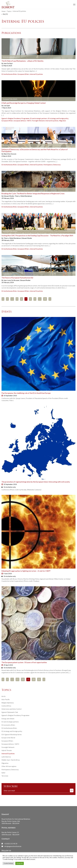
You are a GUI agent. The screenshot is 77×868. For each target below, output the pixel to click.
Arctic (4, 696)
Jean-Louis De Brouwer (12, 280)
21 (39, 680)
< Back (5, 14)
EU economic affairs (8, 725)
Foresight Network (38, 121)
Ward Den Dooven (10, 154)
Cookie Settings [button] (8, 863)
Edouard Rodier (9, 196)
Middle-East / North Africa (11, 760)
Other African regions (9, 766)
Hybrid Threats (7, 750)
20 (34, 680)
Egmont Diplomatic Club (10, 712)
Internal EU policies (36, 74)
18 (23, 680)
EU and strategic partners (39, 118)
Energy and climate (8, 719)
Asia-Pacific (6, 699)
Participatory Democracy (52, 165)
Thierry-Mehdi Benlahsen (23, 196)
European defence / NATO (23, 121)
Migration (62, 121)
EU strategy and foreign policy (58, 118)
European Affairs (23, 74)
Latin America (6, 757)
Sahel (3, 773)
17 (17, 680)
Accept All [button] (20, 863)
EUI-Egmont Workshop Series (12, 734)
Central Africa (6, 706)
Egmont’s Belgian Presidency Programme (15, 118)
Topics (9, 11)
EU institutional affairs (9, 74)
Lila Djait (7, 106)
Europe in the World (8, 738)
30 (45, 299)
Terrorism (5, 776)
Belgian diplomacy (8, 703)
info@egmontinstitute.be (13, 846)
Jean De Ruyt (8, 63)
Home (4, 11)
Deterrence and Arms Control (11, 709)
